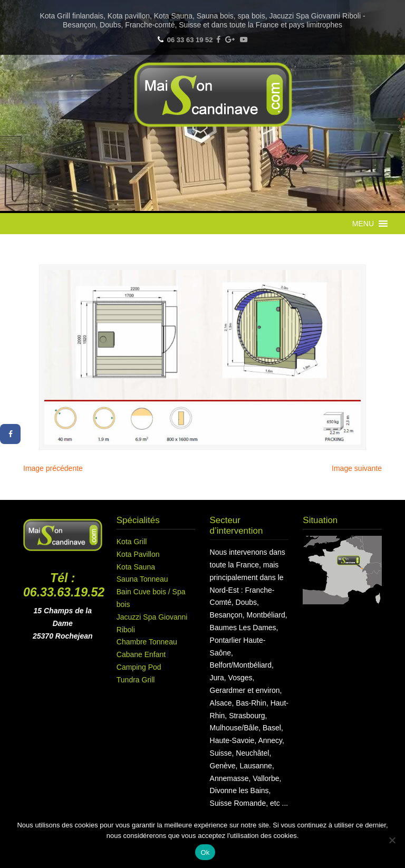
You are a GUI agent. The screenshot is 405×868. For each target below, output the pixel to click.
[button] (363, 224)
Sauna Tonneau (142, 579)
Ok (205, 852)
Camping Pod (139, 667)
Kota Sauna (136, 567)
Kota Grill (132, 542)
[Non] (392, 840)
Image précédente (53, 468)
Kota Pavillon (138, 554)
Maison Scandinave (213, 95)
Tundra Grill (136, 680)
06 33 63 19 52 (190, 40)
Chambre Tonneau (147, 642)
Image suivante (357, 468)
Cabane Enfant (141, 654)
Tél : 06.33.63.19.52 (64, 585)
